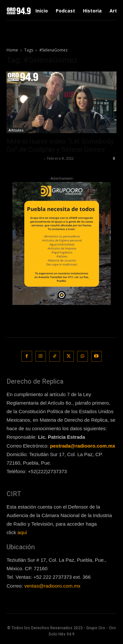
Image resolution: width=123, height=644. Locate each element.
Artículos (16, 130)
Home (12, 50)
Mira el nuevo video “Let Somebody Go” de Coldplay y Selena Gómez (60, 145)
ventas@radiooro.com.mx (52, 586)
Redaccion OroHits (25, 158)
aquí (22, 532)
